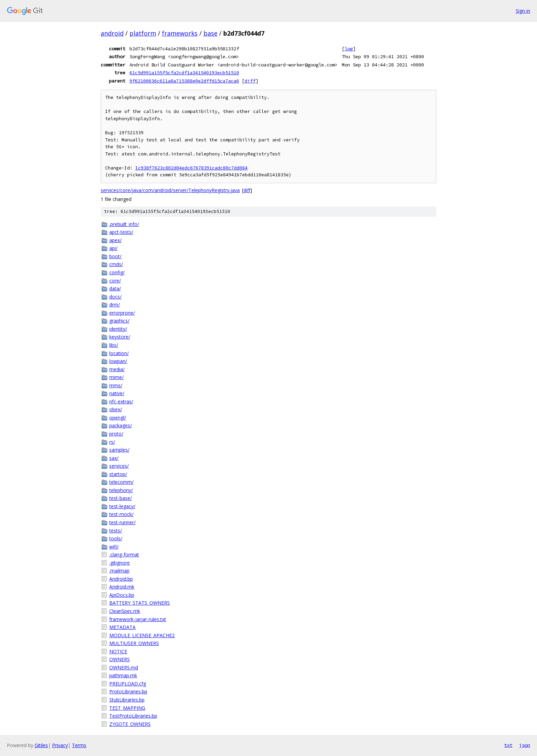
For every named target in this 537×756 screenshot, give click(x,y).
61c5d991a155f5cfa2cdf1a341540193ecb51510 (184, 73)
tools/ (116, 538)
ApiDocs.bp (122, 595)
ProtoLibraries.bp (128, 691)
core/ (115, 281)
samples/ (119, 450)
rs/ (112, 442)
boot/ (115, 256)
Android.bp (121, 579)
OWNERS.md (124, 667)
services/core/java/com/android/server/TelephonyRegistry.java (170, 190)
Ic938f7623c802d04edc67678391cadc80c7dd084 (191, 168)
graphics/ (119, 321)
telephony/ (121, 490)
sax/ (114, 458)
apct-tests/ (121, 232)
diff (250, 81)
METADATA (122, 627)
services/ (119, 466)
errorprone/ (122, 313)
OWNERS (120, 659)
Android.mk (122, 587)
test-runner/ (122, 522)
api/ (113, 248)
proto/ (116, 434)
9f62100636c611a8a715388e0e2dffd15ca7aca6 (184, 81)
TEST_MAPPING (127, 708)
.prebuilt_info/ (124, 224)
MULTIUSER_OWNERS (134, 643)
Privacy (60, 745)
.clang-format (124, 555)
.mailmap (119, 571)
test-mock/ (121, 514)
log (349, 49)
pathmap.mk (123, 675)
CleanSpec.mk (125, 611)
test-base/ (121, 498)
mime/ (116, 377)
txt (508, 745)
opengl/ (118, 418)
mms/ (116, 385)
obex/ (116, 409)
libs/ (114, 345)
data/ (115, 288)
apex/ (115, 240)
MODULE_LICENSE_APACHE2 (142, 635)
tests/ (116, 531)
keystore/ (120, 337)
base (210, 33)
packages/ (121, 425)
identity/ (118, 329)
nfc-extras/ (121, 401)
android (112, 33)
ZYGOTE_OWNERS (130, 724)
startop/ (118, 474)
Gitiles (41, 745)
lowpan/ (118, 361)
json (525, 745)
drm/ (115, 305)
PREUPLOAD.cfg (128, 684)
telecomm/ (121, 482)
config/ (117, 272)
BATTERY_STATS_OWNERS (140, 603)
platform (143, 33)
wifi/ (114, 547)
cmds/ (116, 264)
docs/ (115, 297)
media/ (117, 369)
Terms (79, 745)
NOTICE (118, 651)
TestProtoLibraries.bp (133, 716)
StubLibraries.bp (127, 700)
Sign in (523, 11)
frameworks (180, 33)
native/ (117, 393)
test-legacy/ (122, 506)
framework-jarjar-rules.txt (138, 619)
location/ (119, 353)
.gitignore (120, 563)
